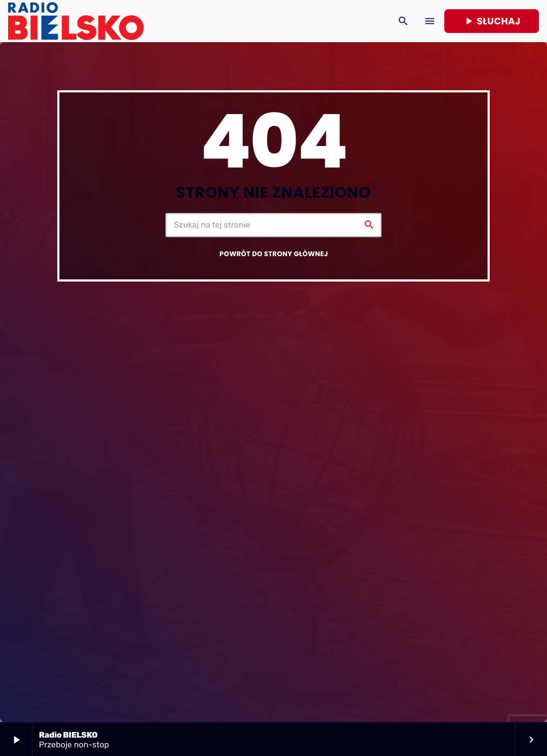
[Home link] (76, 21)
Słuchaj (492, 21)
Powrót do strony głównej (274, 254)
